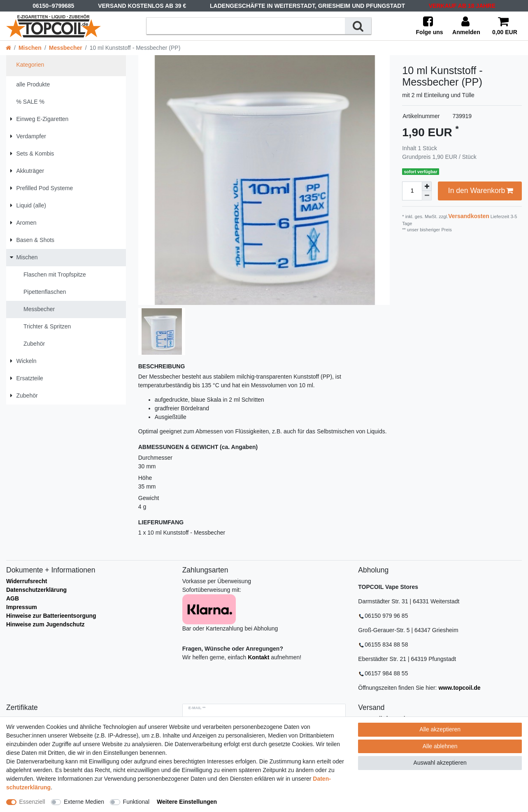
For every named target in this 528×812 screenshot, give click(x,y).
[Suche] (358, 26)
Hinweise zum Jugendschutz (45, 624)
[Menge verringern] (427, 196)
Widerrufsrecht (27, 581)
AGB (13, 598)
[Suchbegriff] (246, 26)
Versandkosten (469, 216)
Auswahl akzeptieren (440, 763)
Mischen (30, 48)
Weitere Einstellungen (187, 802)
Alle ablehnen (440, 746)
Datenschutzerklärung (36, 590)
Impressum (22, 607)
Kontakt (258, 657)
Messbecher (66, 48)
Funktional (136, 802)
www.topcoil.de (459, 688)
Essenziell (32, 802)
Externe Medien (84, 802)
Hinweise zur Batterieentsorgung (51, 616)
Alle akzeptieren (440, 729)
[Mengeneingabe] (412, 191)
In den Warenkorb (480, 191)
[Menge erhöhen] (427, 186)
